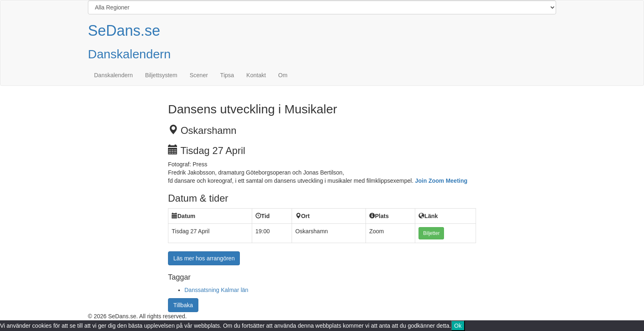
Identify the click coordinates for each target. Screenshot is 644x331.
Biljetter (431, 233)
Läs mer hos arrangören (204, 258)
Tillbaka (183, 305)
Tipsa (227, 75)
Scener (199, 75)
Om (283, 75)
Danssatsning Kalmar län (216, 290)
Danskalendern (113, 75)
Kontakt (256, 75)
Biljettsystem (161, 75)
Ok (458, 326)
